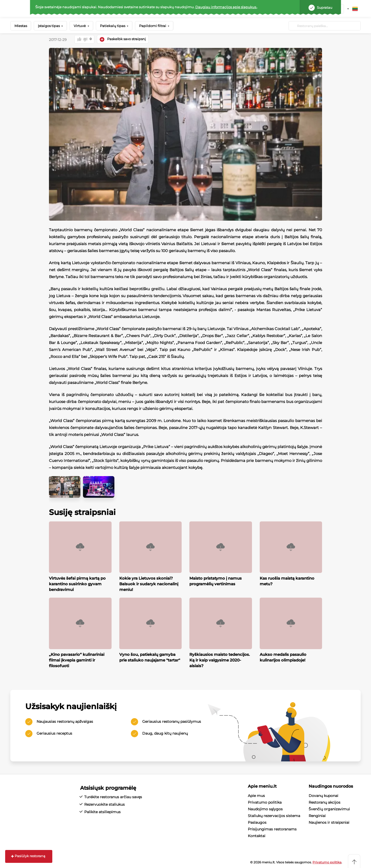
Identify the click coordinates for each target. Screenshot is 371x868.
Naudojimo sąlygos (265, 809)
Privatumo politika (265, 802)
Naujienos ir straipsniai (329, 822)
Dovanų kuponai (323, 795)
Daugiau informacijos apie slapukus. (226, 7)
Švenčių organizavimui (329, 809)
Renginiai (317, 815)
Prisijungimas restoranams (272, 829)
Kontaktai (257, 836)
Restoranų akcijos (324, 802)
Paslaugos (257, 822)
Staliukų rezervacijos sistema (274, 815)
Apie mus (256, 795)
